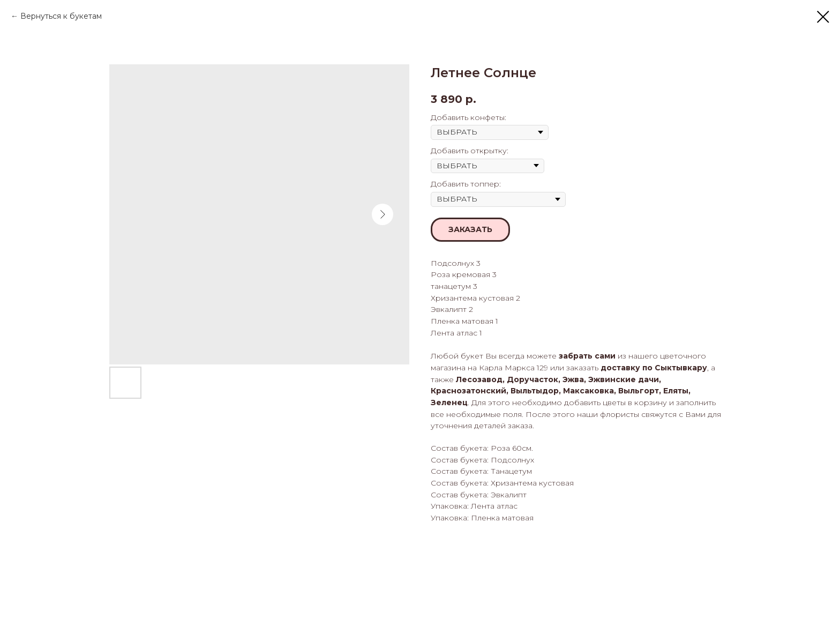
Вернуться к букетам (61, 16)
